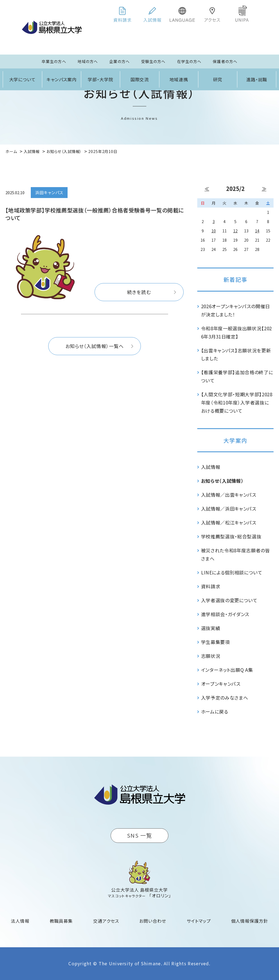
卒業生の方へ (54, 61)
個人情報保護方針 (250, 921)
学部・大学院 (101, 79)
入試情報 (211, 467)
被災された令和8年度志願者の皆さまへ (236, 554)
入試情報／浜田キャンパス (229, 509)
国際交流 (140, 79)
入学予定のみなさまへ (225, 698)
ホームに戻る (215, 711)
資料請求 (211, 586)
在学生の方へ (189, 61)
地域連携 (179, 79)
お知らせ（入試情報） (222, 481)
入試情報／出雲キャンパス (229, 495)
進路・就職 (257, 79)
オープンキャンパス (221, 684)
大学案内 (235, 440)
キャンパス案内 (62, 79)
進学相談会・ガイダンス (225, 614)
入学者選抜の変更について (229, 600)
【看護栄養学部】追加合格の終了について (237, 376)
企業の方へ (119, 61)
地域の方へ (88, 61)
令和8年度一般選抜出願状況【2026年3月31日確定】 (237, 332)
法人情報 (20, 921)
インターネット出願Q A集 (227, 670)
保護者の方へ (225, 61)
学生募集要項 (216, 642)
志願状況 (211, 656)
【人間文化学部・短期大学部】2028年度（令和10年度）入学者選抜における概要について (237, 402)
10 (214, 231)
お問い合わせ (153, 921)
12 (235, 231)
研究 (218, 79)
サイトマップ (199, 921)
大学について (23, 79)
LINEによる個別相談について (232, 572)
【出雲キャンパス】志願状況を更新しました (236, 354)
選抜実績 (211, 628)
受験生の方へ (153, 61)
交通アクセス (106, 921)
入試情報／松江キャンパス (229, 522)
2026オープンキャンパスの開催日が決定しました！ (236, 310)
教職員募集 (61, 921)
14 (257, 231)
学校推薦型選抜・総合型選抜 (231, 536)
